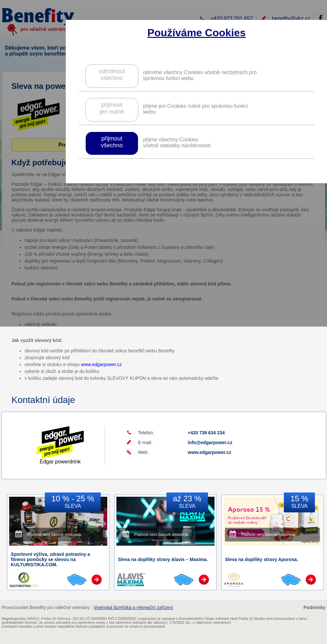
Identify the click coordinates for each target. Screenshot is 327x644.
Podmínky (314, 607)
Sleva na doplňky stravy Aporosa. (262, 559)
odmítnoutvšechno (112, 75)
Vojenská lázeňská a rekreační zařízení (133, 607)
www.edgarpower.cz (102, 364)
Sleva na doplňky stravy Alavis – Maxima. (163, 559)
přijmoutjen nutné (112, 108)
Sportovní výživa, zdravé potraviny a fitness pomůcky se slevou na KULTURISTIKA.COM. (50, 559)
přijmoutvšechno (112, 142)
